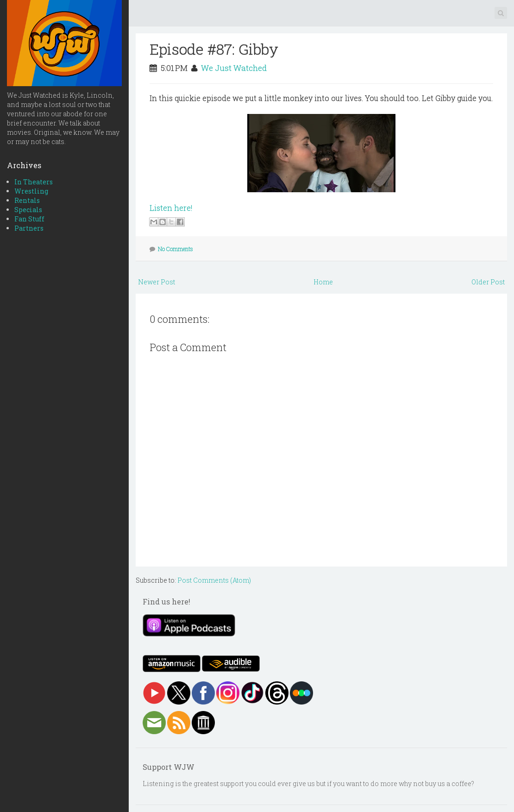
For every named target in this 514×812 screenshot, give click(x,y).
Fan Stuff (29, 219)
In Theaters (34, 182)
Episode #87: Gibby (214, 49)
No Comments (176, 249)
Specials (28, 210)
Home (323, 282)
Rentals (27, 200)
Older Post (488, 282)
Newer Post (157, 282)
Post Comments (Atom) (214, 580)
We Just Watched (234, 68)
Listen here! (171, 208)
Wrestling (31, 191)
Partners (29, 228)
